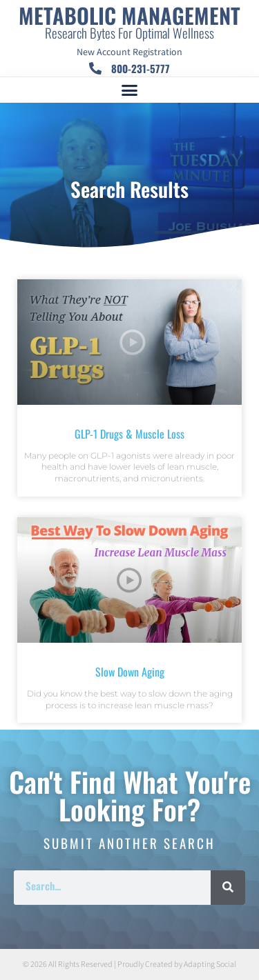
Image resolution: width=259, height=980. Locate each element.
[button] (130, 90)
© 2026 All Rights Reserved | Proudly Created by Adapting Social (129, 964)
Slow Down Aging (130, 672)
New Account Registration (129, 52)
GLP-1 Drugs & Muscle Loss (129, 434)
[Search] (228, 888)
